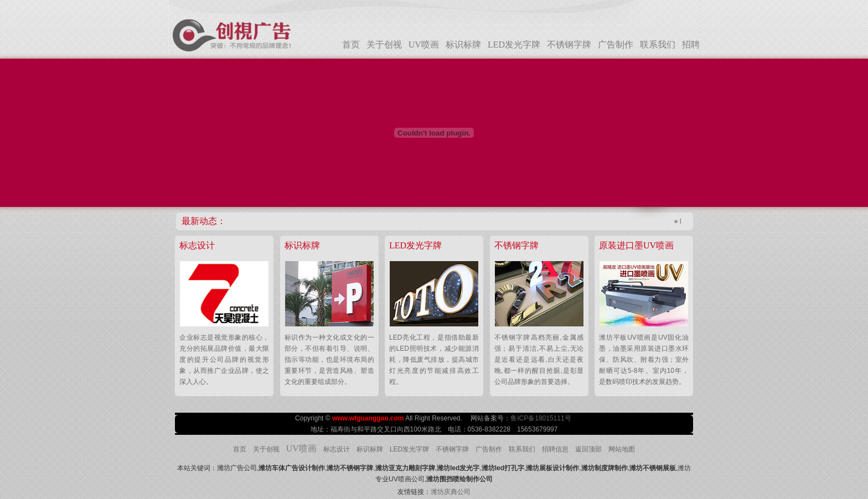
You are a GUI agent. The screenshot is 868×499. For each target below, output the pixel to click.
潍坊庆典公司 (451, 492)
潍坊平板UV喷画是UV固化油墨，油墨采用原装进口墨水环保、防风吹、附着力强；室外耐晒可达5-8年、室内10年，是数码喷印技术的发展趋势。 (644, 360)
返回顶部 (588, 449)
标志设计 (337, 449)
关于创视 (384, 45)
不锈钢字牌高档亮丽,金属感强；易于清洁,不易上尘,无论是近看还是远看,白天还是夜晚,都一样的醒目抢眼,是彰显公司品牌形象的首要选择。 (539, 360)
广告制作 (616, 45)
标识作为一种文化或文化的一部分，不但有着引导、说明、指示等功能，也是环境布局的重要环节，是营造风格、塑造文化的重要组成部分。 (329, 360)
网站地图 (622, 449)
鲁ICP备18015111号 (542, 418)
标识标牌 (463, 45)
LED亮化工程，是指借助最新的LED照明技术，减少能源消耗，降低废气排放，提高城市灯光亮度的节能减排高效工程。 (434, 360)
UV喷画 (424, 45)
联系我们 (658, 45)
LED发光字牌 (514, 45)
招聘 (691, 45)
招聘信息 (555, 449)
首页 (351, 45)
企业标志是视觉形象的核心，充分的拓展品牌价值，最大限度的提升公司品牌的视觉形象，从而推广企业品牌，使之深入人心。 (224, 360)
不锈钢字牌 (569, 45)
